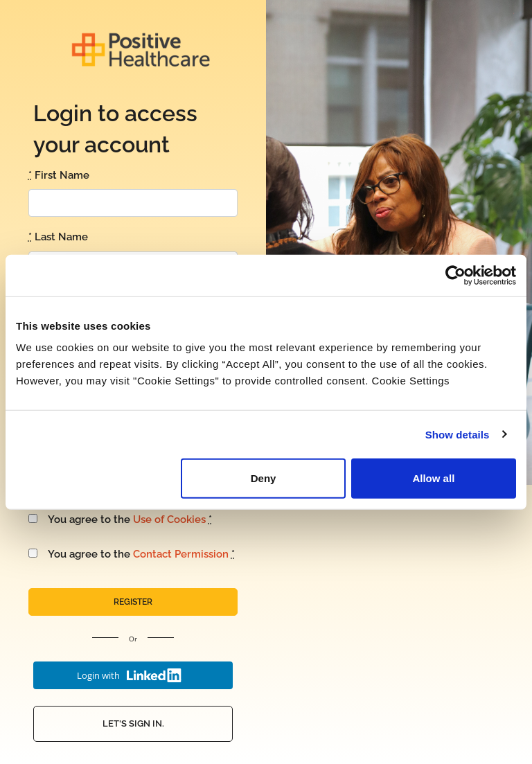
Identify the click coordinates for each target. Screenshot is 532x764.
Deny (264, 478)
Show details (458, 434)
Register (133, 602)
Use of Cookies (169, 519)
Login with (130, 675)
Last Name (58, 237)
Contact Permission (181, 554)
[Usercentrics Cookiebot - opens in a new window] (455, 275)
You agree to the (120, 519)
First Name (59, 175)
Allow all (433, 478)
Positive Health (140, 50)
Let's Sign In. (133, 723)
